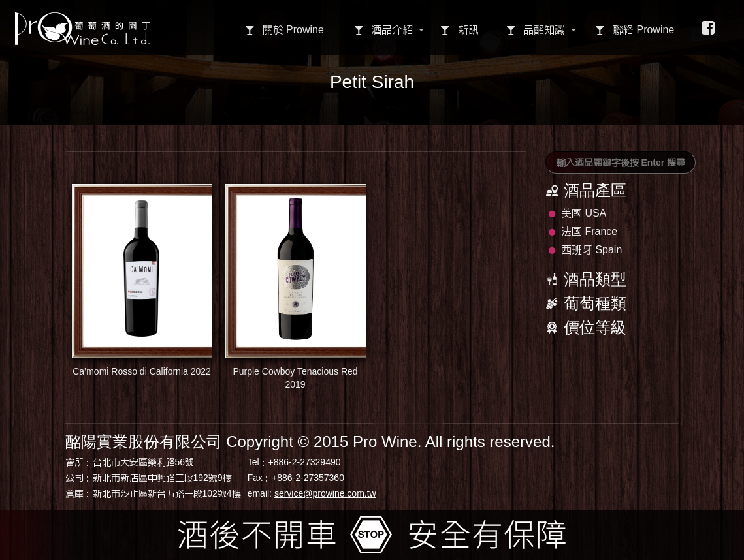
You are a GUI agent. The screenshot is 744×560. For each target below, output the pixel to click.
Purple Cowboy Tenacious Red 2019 (296, 287)
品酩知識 (536, 30)
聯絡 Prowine (635, 30)
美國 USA (578, 213)
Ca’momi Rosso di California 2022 (142, 280)
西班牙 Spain (586, 250)
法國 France (583, 231)
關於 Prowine (284, 30)
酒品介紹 (384, 30)
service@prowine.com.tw (325, 493)
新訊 (460, 30)
